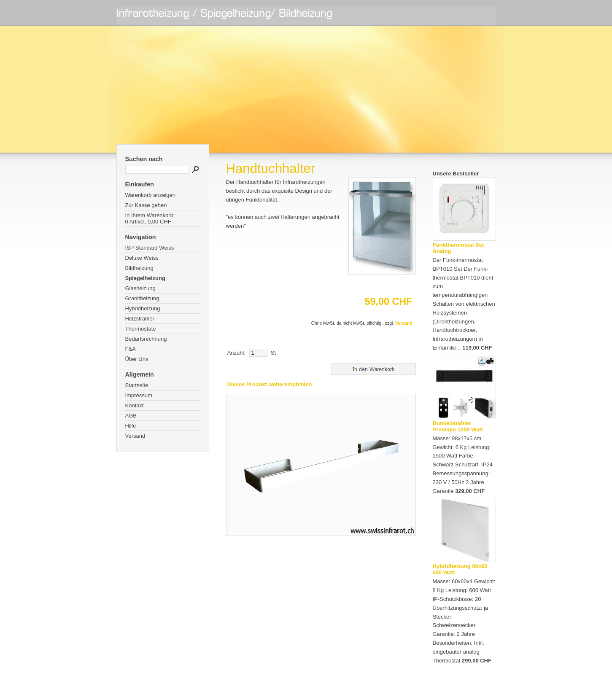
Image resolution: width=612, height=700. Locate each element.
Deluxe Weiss (142, 258)
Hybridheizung (143, 308)
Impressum (139, 395)
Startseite (137, 385)
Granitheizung (142, 298)
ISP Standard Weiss (150, 248)
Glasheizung (140, 288)
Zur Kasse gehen (146, 205)
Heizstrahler (140, 319)
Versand (135, 436)
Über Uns (137, 359)
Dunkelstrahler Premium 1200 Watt (458, 426)
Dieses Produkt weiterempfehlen (270, 384)
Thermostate (141, 329)
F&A (131, 349)
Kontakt (135, 405)
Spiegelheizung (145, 278)
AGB (131, 416)
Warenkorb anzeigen (150, 195)
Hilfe (131, 426)
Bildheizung (139, 268)
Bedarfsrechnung (146, 339)
